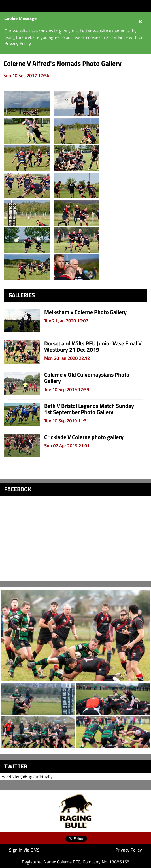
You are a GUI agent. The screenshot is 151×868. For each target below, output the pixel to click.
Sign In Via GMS (24, 850)
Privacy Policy (129, 850)
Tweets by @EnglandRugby (26, 776)
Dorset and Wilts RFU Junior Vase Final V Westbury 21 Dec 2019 (93, 346)
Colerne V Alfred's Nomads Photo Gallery (62, 63)
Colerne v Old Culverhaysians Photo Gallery (87, 378)
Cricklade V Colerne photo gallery (84, 437)
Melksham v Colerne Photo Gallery (85, 312)
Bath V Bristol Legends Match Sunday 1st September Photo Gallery (89, 409)
